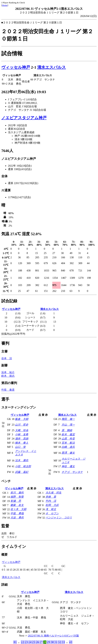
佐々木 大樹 (18, 509)
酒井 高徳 (22, 439)
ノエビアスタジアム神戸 (24, 118)
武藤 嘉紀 (22, 472)
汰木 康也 (22, 460)
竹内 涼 (51, 501)
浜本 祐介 (8, 372)
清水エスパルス (52, 67)
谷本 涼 (7, 358)
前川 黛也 (17, 493)
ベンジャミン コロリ (59, 518)
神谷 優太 (68, 466)
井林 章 (51, 497)
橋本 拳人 (22, 443)
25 (34, 642)
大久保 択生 (53, 493)
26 (37, 642)
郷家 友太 (17, 505)
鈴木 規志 (8, 376)
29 (49, 642)
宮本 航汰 (68, 443)
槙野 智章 (17, 497)
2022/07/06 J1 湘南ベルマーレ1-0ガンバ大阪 (53, 636)
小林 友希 (22, 434)
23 (26, 642)
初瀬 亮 (16, 501)
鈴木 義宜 (68, 434)
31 (56, 642)
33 (63, 642)
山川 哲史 (22, 425)
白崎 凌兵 (68, 447)
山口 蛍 (20, 447)
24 (30, 642)
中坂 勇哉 (17, 513)
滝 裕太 (51, 509)
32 (60, 642)
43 (71, 642)
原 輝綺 (67, 430)
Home (5, 5)
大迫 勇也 (17, 518)
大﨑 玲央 (22, 430)
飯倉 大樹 (22, 419)
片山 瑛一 (68, 425)
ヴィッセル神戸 (16, 67)
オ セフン (52, 513)
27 (41, 642)
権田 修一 (68, 419)
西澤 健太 (68, 453)
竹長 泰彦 (8, 390)
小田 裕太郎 (23, 466)
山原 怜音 (68, 439)
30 (52, 642)
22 (23, 642)
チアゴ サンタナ (72, 472)
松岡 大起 (52, 505)
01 (15, 642)
